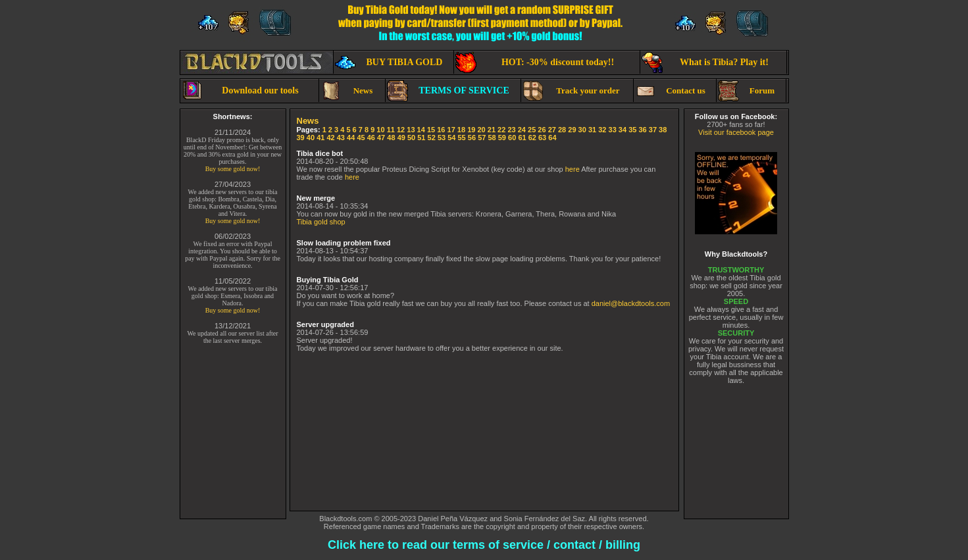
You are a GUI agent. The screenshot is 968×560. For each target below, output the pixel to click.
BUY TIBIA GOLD (389, 63)
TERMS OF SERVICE (448, 91)
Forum (747, 91)
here (573, 169)
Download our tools (240, 91)
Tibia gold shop (321, 222)
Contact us (670, 91)
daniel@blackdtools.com (631, 303)
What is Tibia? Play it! (705, 63)
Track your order (571, 91)
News (347, 91)
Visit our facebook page (736, 132)
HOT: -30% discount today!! (535, 63)
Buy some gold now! (233, 169)
